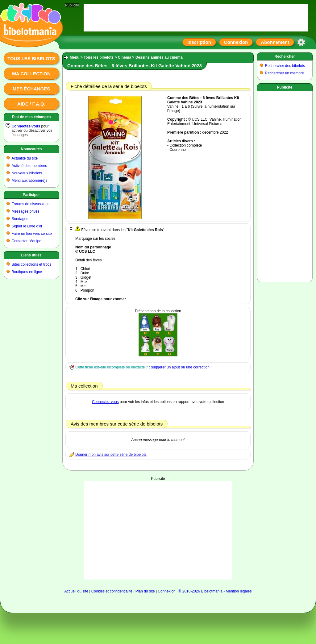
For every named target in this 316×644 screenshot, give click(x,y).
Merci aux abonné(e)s (30, 181)
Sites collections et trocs (32, 264)
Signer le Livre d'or (27, 226)
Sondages (20, 219)
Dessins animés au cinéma (159, 57)
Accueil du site (76, 591)
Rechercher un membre (285, 73)
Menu (75, 57)
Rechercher (285, 56)
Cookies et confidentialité (112, 591)
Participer (31, 195)
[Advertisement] (158, 519)
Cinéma (125, 57)
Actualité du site (25, 158)
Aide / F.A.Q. (31, 104)
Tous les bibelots (31, 58)
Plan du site (145, 591)
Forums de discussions (31, 204)
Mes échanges (31, 89)
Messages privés (26, 211)
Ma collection (31, 74)
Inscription (199, 42)
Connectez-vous (26, 126)
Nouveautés (31, 149)
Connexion (236, 42)
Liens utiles (31, 255)
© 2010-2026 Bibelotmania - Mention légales (215, 591)
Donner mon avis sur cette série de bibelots (111, 455)
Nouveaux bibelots (27, 173)
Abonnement (275, 42)
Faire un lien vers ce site (32, 234)
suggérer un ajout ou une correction (180, 367)
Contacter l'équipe (27, 241)
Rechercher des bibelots (285, 66)
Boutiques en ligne (27, 272)
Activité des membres (29, 166)
